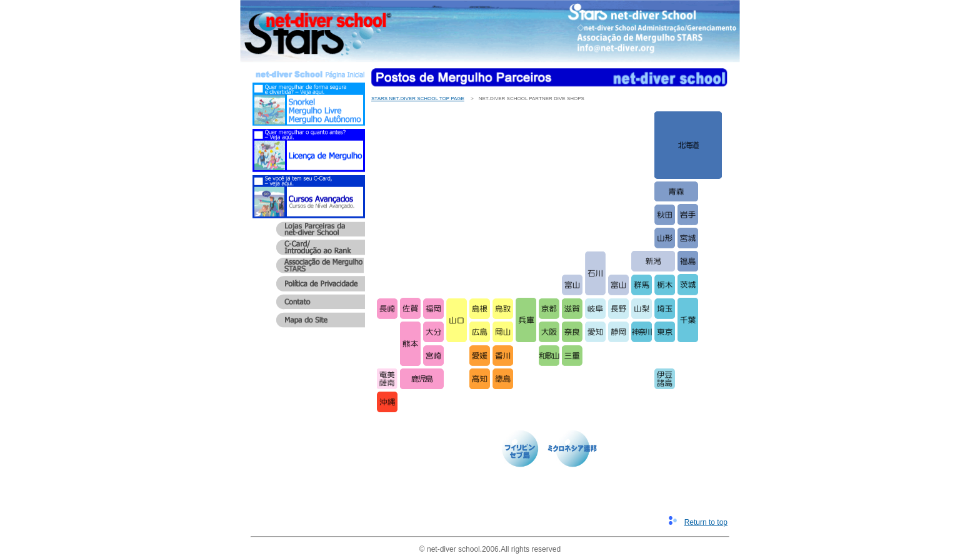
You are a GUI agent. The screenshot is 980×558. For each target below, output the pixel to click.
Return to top (706, 522)
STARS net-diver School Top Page (418, 99)
